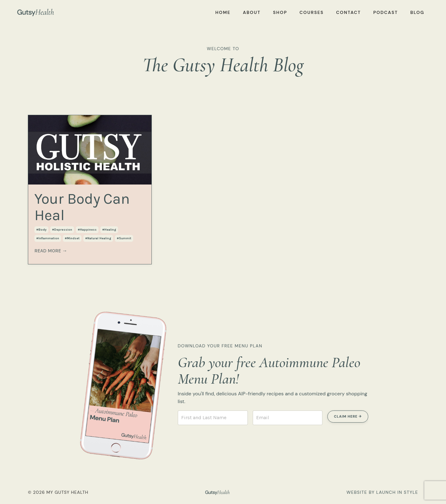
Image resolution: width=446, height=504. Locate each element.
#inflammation (48, 238)
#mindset (72, 238)
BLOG (417, 12)
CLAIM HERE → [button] (348, 416)
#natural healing (98, 238)
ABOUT (252, 12)
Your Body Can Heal (82, 207)
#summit (124, 238)
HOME (223, 12)
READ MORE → (51, 251)
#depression (62, 230)
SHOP (280, 12)
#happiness (87, 230)
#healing (109, 230)
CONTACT (348, 12)
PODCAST (386, 12)
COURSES (312, 12)
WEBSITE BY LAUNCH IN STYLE (382, 492)
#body (41, 230)
